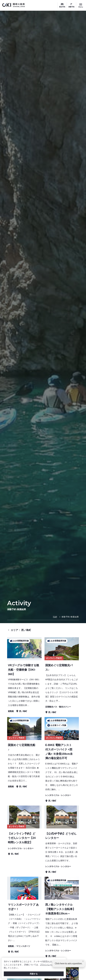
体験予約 (71, 7)
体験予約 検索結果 (70, 617)
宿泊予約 (62, 7)
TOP (55, 617)
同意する (34, 974)
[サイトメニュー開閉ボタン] (81, 5)
